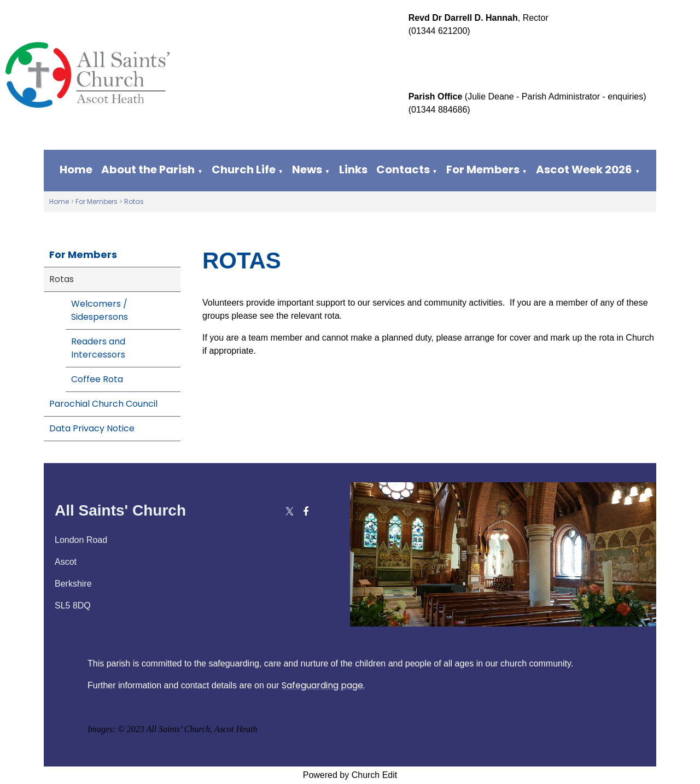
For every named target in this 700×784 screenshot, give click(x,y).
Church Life (244, 169)
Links (353, 169)
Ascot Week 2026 (584, 169)
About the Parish (148, 169)
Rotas (134, 201)
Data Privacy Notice (92, 428)
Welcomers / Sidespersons (100, 310)
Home (76, 169)
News (307, 169)
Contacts (403, 169)
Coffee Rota (97, 379)
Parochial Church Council (103, 404)
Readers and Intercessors (98, 348)
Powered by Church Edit (350, 775)
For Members (483, 169)
